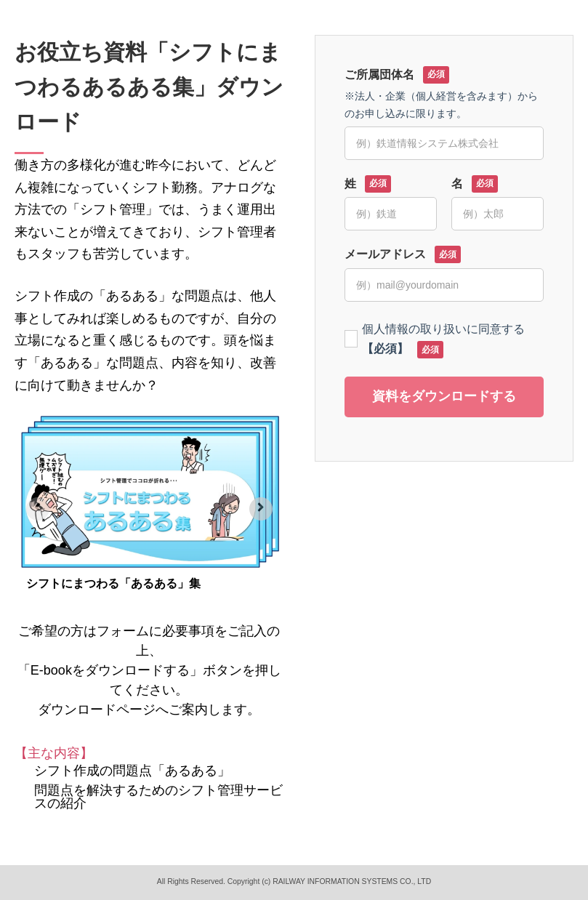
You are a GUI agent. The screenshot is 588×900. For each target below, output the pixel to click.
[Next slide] (261, 509)
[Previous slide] (38, 509)
